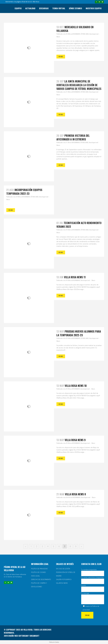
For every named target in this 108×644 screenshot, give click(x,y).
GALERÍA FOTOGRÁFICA (64, 579)
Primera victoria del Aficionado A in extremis (73, 137)
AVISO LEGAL (35, 576)
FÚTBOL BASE (85, 34)
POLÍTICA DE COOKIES (38, 572)
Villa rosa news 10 (76, 386)
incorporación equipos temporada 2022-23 (24, 192)
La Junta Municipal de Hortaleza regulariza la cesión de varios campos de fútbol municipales (79, 85)
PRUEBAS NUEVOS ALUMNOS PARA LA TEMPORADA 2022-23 (79, 333)
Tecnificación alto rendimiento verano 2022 (79, 225)
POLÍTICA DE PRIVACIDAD (39, 569)
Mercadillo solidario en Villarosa (75, 29)
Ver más (61, 57)
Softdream (23, 636)
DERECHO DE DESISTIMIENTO (41, 579)
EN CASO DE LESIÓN (63, 569)
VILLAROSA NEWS (62, 583)
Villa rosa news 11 (75, 277)
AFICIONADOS (76, 34)
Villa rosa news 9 (75, 440)
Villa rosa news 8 (75, 494)
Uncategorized (94, 34)
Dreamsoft (35, 636)
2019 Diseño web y (17, 636)
